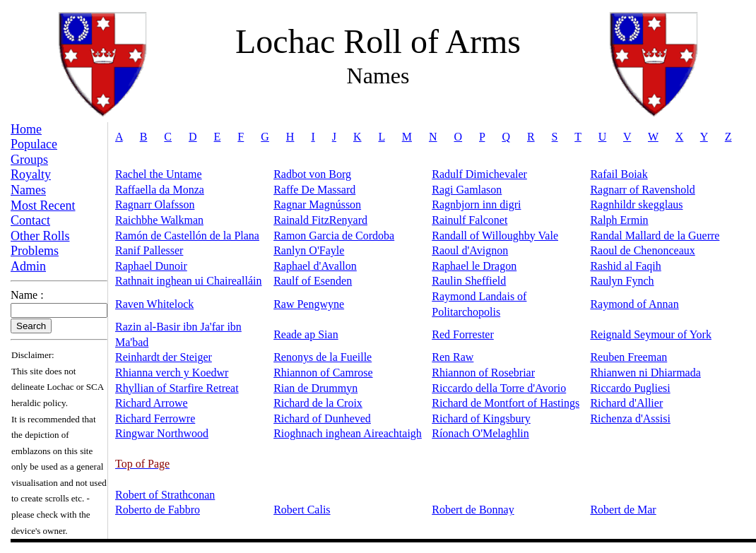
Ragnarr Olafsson (155, 204)
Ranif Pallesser (149, 250)
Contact (30, 220)
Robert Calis (302, 510)
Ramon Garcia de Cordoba (334, 236)
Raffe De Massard (314, 190)
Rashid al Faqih (625, 266)
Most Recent (43, 206)
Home (26, 129)
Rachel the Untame (159, 174)
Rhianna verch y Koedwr (172, 373)
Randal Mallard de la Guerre (655, 236)
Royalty (31, 174)
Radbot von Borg (312, 174)
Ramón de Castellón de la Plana (187, 236)
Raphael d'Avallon (315, 266)
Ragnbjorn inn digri (476, 204)
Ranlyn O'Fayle (309, 250)
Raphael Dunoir (151, 266)
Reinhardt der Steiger (164, 357)
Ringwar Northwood (162, 433)
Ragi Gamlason (467, 190)
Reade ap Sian (306, 334)
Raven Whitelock (154, 304)
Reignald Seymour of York (651, 334)
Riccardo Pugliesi (630, 388)
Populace (34, 144)
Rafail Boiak (619, 174)
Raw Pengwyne (309, 304)
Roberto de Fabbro (158, 510)
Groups (29, 160)
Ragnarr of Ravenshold (642, 190)
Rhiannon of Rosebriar (483, 373)
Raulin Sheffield (469, 281)
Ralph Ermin (619, 220)
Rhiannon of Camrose (323, 373)
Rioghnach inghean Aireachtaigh (348, 433)
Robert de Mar (623, 510)
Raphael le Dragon (474, 266)
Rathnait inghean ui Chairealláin (189, 281)
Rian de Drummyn (315, 388)
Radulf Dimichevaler (479, 174)
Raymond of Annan (634, 304)
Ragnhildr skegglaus (636, 204)
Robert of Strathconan (165, 495)
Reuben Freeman (628, 357)
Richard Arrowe (152, 403)
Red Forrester (463, 334)
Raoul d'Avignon (470, 250)
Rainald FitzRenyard (320, 220)
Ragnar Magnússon (317, 204)
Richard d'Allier (626, 403)
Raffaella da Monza (160, 190)
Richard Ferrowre (155, 418)
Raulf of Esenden (313, 281)
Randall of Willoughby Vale (495, 236)
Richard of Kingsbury (481, 418)
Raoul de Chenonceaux (642, 250)
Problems (35, 251)
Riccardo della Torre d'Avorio (499, 388)
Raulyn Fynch (622, 281)
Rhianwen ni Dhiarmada (645, 373)
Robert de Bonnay (473, 510)
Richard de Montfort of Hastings (506, 403)
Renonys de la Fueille (323, 357)
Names (28, 190)
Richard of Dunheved (322, 418)
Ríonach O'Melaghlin (480, 433)
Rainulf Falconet (469, 220)
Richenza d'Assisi (630, 418)
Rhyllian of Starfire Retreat (177, 388)
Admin (28, 266)
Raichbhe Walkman (159, 220)
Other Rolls (40, 236)
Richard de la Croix (318, 403)
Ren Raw (453, 357)
